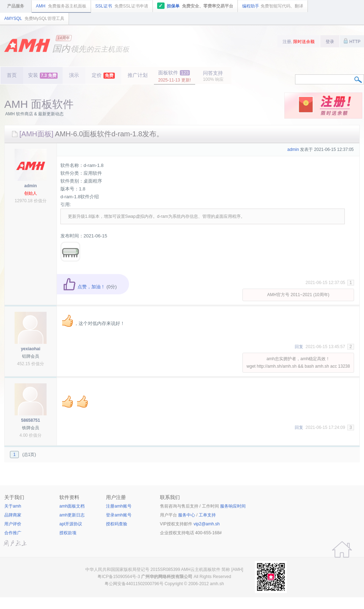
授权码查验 (117, 524)
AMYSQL (34, 19)
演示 (74, 75)
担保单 (195, 6)
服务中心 (187, 515)
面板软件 (175, 76)
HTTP (352, 41)
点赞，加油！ (84, 287)
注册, (299, 42)
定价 (103, 75)
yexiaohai (31, 349)
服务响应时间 (233, 506)
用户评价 (13, 524)
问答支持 (213, 76)
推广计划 (138, 75)
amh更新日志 (72, 515)
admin (30, 186)
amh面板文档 (72, 506)
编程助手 (273, 6)
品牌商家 (13, 515)
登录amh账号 (119, 515)
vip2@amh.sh (207, 524)
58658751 (30, 420)
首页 (12, 75)
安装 (43, 75)
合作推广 (13, 533)
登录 (330, 42)
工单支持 (207, 515)
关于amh (13, 506)
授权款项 (68, 533)
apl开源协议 (71, 524)
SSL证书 (122, 6)
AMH (61, 6)
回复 (299, 347)
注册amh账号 (119, 506)
